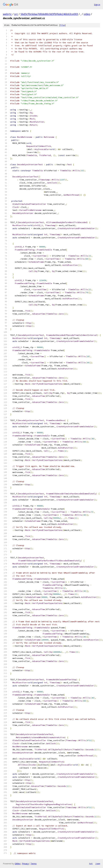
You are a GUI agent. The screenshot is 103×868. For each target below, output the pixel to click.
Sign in (97, 5)
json (98, 864)
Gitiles (17, 864)
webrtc (7, 14)
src (16, 14)
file (62, 25)
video (87, 14)
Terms (34, 864)
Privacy (25, 864)
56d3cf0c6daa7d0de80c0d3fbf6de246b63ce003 (49, 14)
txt (91, 864)
